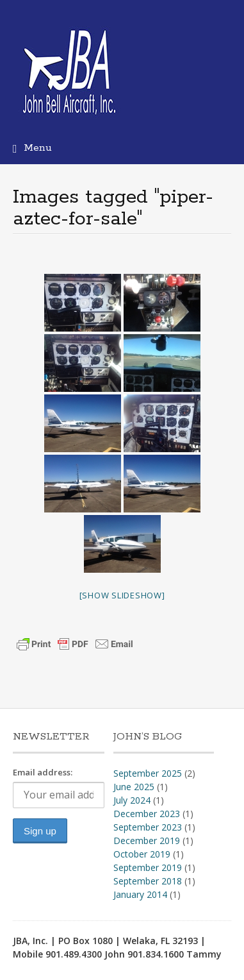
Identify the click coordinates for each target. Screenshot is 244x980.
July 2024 (132, 800)
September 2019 (148, 867)
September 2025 (148, 773)
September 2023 (148, 827)
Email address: (43, 772)
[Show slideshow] (122, 595)
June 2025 (134, 787)
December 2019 (147, 841)
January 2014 (140, 894)
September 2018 (148, 881)
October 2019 (142, 854)
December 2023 (147, 814)
